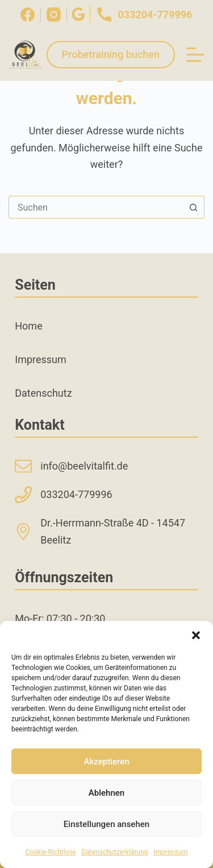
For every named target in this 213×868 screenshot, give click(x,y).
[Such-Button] (193, 207)
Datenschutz (43, 393)
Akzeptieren (106, 762)
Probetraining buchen (111, 54)
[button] (196, 635)
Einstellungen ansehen (106, 824)
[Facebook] (28, 15)
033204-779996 (144, 14)
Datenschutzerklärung (114, 852)
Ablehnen (106, 793)
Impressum (170, 852)
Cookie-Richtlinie (50, 852)
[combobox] (96, 207)
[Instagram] (54, 15)
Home (28, 326)
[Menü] (195, 55)
